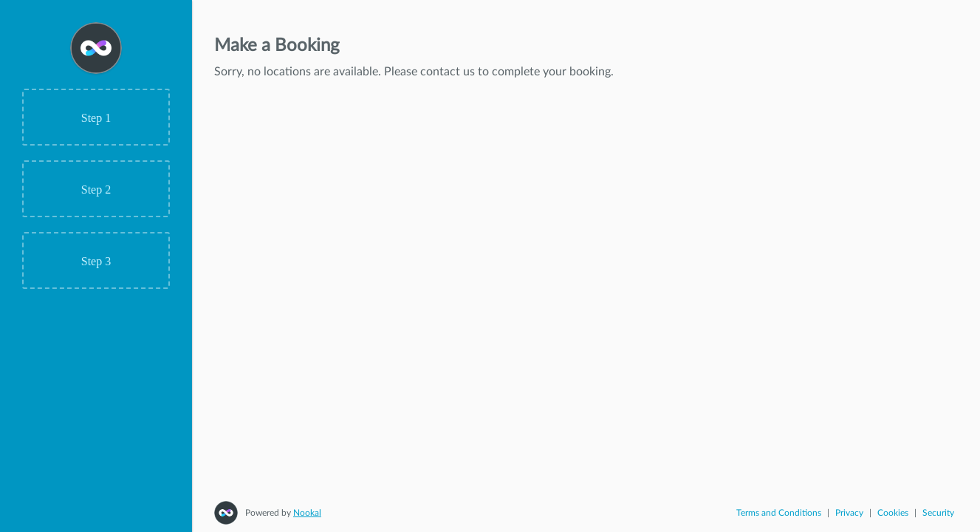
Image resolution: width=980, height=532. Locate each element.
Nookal (307, 513)
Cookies (893, 513)
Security (938, 513)
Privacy (849, 513)
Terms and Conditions (779, 513)
